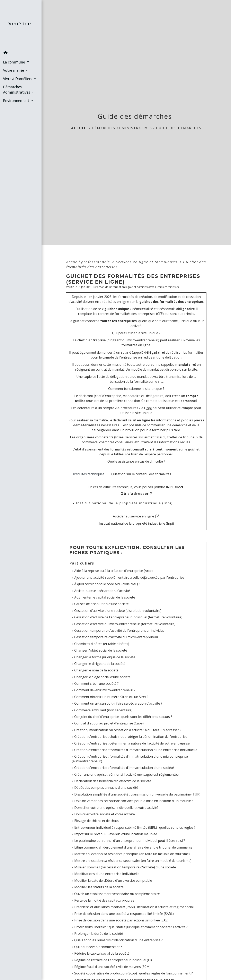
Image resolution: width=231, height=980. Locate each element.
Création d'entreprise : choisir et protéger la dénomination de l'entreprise (131, 737)
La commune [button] (15, 62)
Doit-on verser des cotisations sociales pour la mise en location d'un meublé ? (134, 801)
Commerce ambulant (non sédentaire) (103, 710)
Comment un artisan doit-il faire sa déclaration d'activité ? (118, 703)
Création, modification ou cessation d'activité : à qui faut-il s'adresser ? (128, 730)
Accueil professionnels (88, 262)
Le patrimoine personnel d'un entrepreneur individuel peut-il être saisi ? (130, 841)
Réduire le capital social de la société (102, 953)
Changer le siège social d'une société (102, 677)
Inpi (149, 408)
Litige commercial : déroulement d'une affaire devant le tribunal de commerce (133, 847)
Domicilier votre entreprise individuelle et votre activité (117, 808)
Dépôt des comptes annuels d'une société (106, 788)
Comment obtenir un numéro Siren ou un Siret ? (111, 697)
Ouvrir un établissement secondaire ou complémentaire (117, 894)
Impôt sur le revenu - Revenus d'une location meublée (116, 834)
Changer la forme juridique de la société (105, 657)
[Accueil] (21, 24)
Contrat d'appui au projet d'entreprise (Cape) (109, 723)
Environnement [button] (17, 101)
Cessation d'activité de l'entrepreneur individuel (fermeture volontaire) (128, 617)
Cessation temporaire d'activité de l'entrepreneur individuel (120, 630)
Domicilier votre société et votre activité (105, 814)
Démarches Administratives (122, 128)
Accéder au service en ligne (136, 517)
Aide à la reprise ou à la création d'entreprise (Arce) (113, 571)
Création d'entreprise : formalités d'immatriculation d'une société (124, 768)
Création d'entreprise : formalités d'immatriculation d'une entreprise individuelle (136, 750)
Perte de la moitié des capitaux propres (104, 900)
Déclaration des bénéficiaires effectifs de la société (113, 781)
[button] (21, 53)
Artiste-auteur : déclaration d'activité (102, 591)
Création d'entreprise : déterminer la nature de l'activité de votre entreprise (132, 743)
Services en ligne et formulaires (147, 262)
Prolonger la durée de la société (99, 934)
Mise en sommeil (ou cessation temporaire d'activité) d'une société (125, 867)
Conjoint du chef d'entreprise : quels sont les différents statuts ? (123, 717)
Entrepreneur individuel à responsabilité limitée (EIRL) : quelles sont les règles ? (135, 827)
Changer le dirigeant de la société (100, 664)
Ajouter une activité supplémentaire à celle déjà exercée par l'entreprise (129, 577)
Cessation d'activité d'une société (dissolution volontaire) (118, 611)
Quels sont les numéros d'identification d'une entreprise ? (118, 940)
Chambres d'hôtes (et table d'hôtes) (102, 644)
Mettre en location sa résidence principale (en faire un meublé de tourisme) (132, 854)
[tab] (88, 474)
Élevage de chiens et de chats (96, 821)
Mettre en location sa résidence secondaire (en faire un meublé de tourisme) (133, 861)
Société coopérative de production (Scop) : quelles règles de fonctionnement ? (134, 973)
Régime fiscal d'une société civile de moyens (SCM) (112, 967)
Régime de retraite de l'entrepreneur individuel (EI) (113, 960)
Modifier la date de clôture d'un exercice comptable (113, 880)
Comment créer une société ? (96, 684)
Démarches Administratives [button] (17, 89)
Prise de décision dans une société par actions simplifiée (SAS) (121, 920)
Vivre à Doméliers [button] (18, 79)
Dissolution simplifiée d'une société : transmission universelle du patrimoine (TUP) (137, 794)
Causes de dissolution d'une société (101, 604)
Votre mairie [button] (14, 70)
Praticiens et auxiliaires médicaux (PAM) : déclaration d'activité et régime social (134, 907)
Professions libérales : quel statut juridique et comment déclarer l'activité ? (131, 927)
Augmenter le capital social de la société (105, 597)
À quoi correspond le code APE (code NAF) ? (107, 584)
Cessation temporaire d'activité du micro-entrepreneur (116, 637)
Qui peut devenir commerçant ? (98, 947)
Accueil (79, 128)
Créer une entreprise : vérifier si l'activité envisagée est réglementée (126, 774)
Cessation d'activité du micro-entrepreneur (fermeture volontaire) (125, 624)
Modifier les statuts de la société (99, 887)
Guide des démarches (179, 128)
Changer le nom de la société (96, 670)
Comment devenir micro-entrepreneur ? (105, 690)
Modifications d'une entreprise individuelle (107, 874)
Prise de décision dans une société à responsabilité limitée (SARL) (124, 914)
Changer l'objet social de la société (101, 650)
